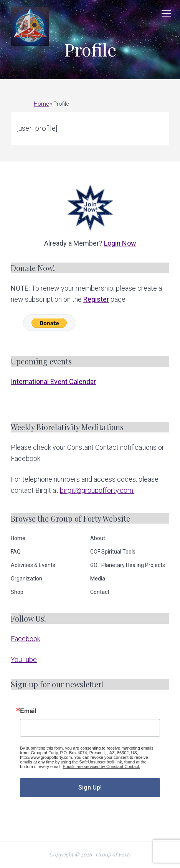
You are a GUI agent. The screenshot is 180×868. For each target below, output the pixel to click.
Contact (100, 592)
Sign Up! (90, 787)
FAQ (16, 552)
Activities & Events (33, 565)
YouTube (24, 659)
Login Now (120, 243)
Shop (17, 592)
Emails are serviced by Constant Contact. (101, 767)
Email (28, 711)
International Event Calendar (53, 382)
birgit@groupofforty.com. (97, 490)
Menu (166, 13)
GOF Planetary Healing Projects (128, 565)
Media (98, 579)
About (98, 538)
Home (41, 104)
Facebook (26, 639)
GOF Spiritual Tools (113, 552)
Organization (26, 579)
